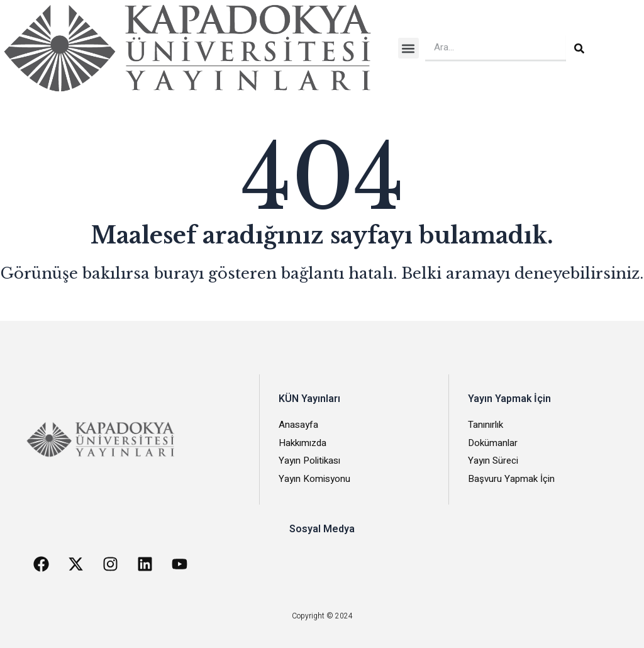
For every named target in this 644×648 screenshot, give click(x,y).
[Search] (579, 48)
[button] (408, 48)
